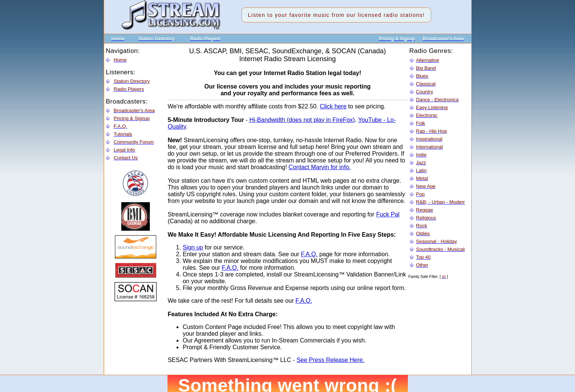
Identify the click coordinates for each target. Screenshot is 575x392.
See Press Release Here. (331, 360)
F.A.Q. (309, 254)
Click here (333, 106)
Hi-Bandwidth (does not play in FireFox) (302, 120)
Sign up (193, 247)
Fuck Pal (388, 214)
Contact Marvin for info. (319, 167)
